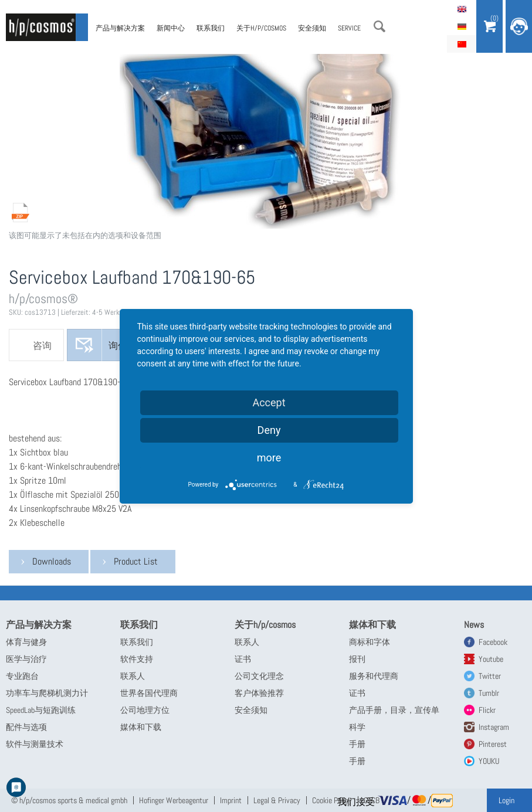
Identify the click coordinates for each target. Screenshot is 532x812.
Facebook (493, 642)
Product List (136, 561)
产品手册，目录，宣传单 (394, 710)
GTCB (372, 800)
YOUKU (489, 761)
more (269, 458)
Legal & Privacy (277, 800)
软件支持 (137, 659)
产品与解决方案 (120, 28)
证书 (243, 659)
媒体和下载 (141, 727)
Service (349, 28)
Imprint (231, 800)
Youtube (491, 659)
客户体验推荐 (259, 693)
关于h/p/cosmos (261, 28)
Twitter (490, 676)
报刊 (357, 659)
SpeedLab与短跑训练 (41, 710)
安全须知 (312, 28)
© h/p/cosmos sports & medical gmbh (69, 800)
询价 (118, 346)
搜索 (379, 26)
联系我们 (211, 28)
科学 (357, 727)
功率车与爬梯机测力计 (47, 693)
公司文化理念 (259, 676)
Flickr (487, 710)
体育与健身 (26, 642)
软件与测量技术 (35, 744)
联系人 (133, 676)
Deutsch (462, 26)
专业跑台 (22, 676)
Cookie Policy (332, 800)
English (462, 9)
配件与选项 (26, 727)
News (474, 625)
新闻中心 (171, 28)
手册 (357, 744)
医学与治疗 (26, 659)
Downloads (52, 561)
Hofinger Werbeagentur (174, 800)
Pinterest (493, 744)
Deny (269, 430)
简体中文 (462, 44)
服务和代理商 (374, 676)
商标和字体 (370, 642)
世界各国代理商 (149, 693)
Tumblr (489, 693)
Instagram (494, 727)
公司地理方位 (145, 710)
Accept (269, 402)
